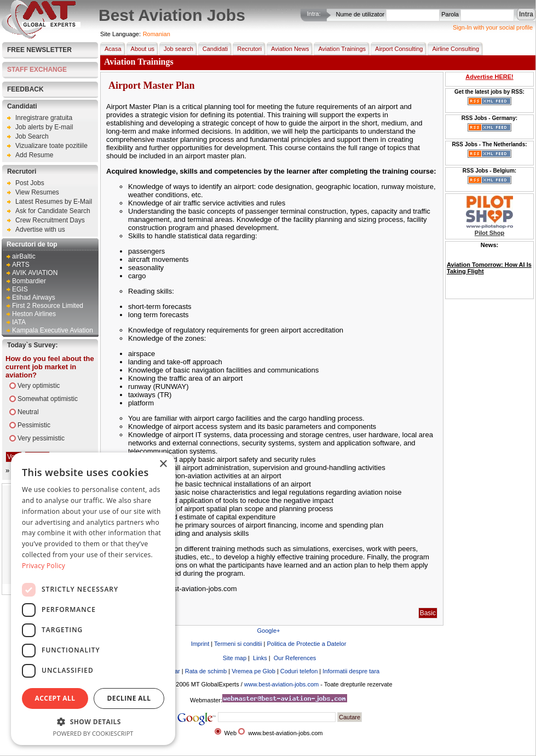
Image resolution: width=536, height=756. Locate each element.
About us (140, 49)
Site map (234, 658)
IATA (19, 322)
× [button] (163, 464)
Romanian (157, 34)
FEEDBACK (25, 89)
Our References (294, 658)
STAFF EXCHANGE (37, 70)
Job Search (32, 136)
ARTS (21, 265)
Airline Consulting (453, 49)
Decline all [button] (129, 698)
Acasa (111, 49)
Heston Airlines (34, 314)
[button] (93, 721)
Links (259, 658)
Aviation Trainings (340, 49)
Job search (176, 49)
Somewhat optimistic (48, 399)
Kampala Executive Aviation (53, 330)
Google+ (269, 631)
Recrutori (22, 171)
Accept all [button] (55, 698)
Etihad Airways (34, 297)
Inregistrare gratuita (44, 118)
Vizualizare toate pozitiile (51, 146)
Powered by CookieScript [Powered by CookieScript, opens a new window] (93, 733)
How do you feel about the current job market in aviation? (50, 367)
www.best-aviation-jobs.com (281, 684)
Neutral (28, 412)
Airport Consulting (397, 49)
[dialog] (93, 599)
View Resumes (37, 192)
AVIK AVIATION (35, 273)
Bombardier (29, 281)
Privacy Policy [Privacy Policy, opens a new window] (44, 566)
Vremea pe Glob (253, 671)
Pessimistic (34, 425)
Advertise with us (40, 230)
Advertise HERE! (489, 77)
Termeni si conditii (238, 644)
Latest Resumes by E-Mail (54, 202)
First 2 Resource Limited (48, 306)
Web (230, 733)
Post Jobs (30, 183)
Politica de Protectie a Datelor (306, 644)
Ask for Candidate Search (53, 211)
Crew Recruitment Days (50, 220)
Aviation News (288, 49)
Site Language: (120, 34)
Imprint (200, 644)
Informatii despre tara (351, 671)
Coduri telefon (299, 671)
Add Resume (34, 155)
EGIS (20, 289)
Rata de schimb (206, 671)
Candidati (22, 106)
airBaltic (24, 256)
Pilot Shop (489, 233)
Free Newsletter (39, 50)
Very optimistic (39, 386)
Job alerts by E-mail (44, 127)
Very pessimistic (41, 438)
